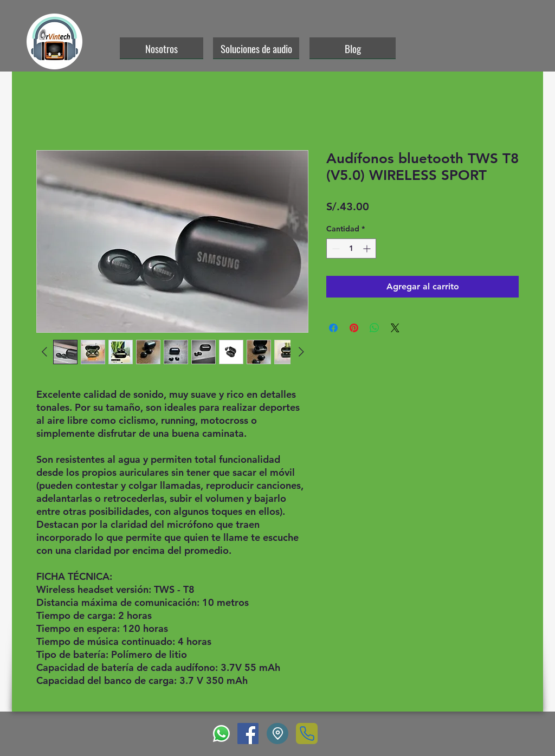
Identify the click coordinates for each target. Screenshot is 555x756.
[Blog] (353, 48)
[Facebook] (248, 734)
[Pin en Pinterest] (354, 328)
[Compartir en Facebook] (333, 328)
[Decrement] (335, 248)
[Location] (277, 734)
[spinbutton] (351, 248)
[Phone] (307, 734)
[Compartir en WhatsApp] (375, 328)
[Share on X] (395, 328)
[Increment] (368, 248)
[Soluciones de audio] (256, 48)
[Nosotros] (162, 48)
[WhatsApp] (221, 734)
